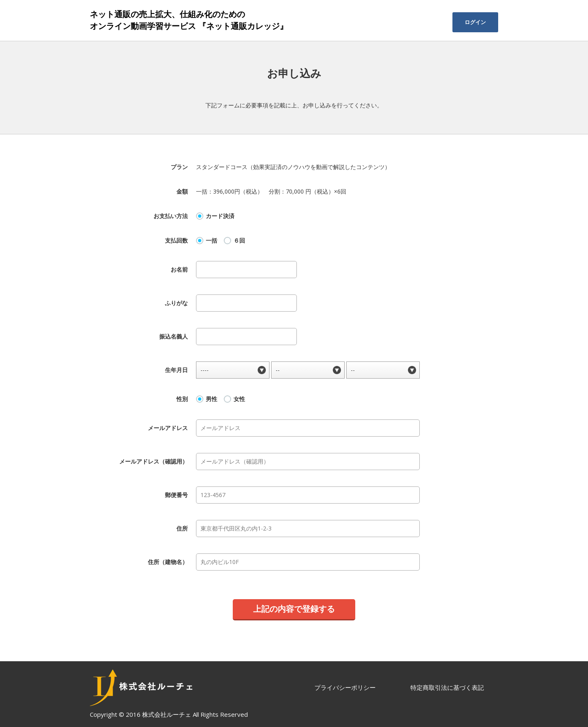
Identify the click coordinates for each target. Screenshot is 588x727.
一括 (212, 241)
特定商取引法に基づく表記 (447, 687)
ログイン (475, 22)
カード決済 (220, 216)
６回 (239, 241)
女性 (239, 399)
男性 (212, 399)
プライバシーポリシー (345, 687)
